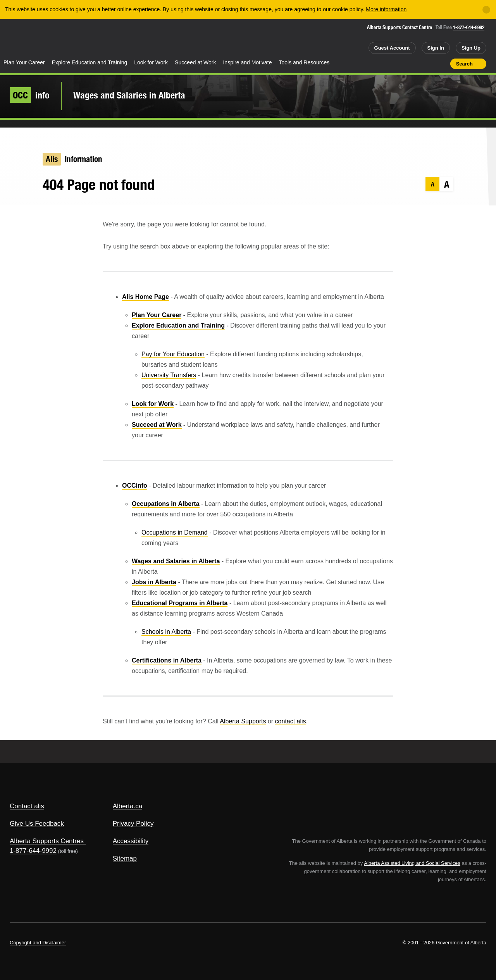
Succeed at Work (195, 62)
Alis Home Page (146, 297)
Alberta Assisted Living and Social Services (412, 863)
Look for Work (151, 62)
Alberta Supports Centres (47, 841)
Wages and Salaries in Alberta (129, 95)
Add (414, 64)
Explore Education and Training (90, 62)
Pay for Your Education (173, 354)
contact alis (291, 721)
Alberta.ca (128, 806)
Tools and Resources (304, 62)
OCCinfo (135, 486)
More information (386, 9)
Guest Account (392, 48)
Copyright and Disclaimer (38, 943)
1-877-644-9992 (469, 27)
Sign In (436, 48)
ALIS (83, 38)
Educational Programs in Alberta (180, 603)
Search (464, 64)
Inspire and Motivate (247, 62)
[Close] (486, 10)
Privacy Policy (133, 824)
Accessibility (131, 841)
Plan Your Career (24, 62)
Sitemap (125, 858)
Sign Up (471, 48)
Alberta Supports (243, 721)
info (30, 95)
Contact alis (27, 806)
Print (442, 64)
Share (400, 64)
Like (428, 63)
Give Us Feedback (37, 824)
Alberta (31, 39)
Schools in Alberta (166, 632)
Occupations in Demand (175, 532)
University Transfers (169, 375)
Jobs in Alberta (154, 582)
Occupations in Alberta (166, 504)
